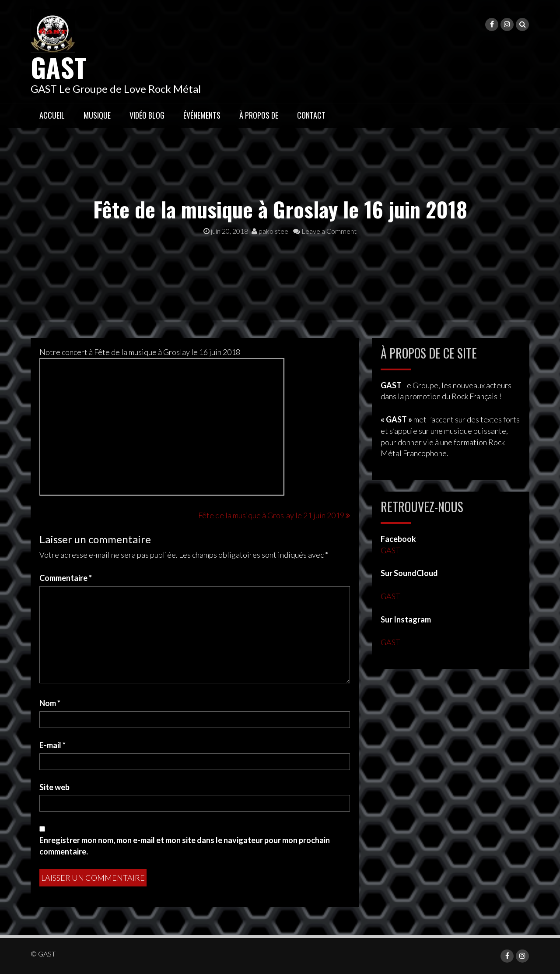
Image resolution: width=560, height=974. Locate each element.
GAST (58, 67)
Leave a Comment (325, 231)
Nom (50, 703)
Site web (54, 787)
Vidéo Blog (147, 115)
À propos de (259, 115)
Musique (97, 115)
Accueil (52, 115)
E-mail (52, 745)
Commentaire (66, 578)
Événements (202, 115)
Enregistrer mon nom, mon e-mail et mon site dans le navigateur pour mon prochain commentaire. (185, 846)
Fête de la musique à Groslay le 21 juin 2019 (271, 515)
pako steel (271, 231)
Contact (311, 115)
